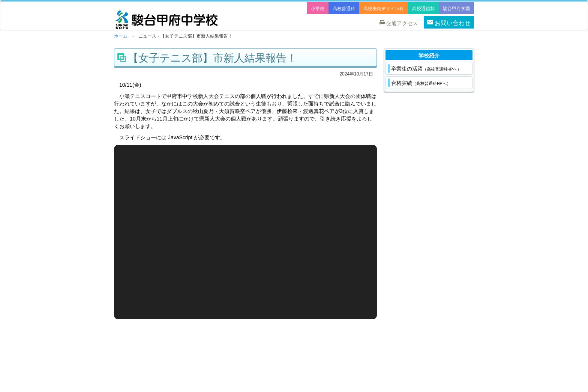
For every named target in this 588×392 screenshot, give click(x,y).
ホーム (121, 36)
